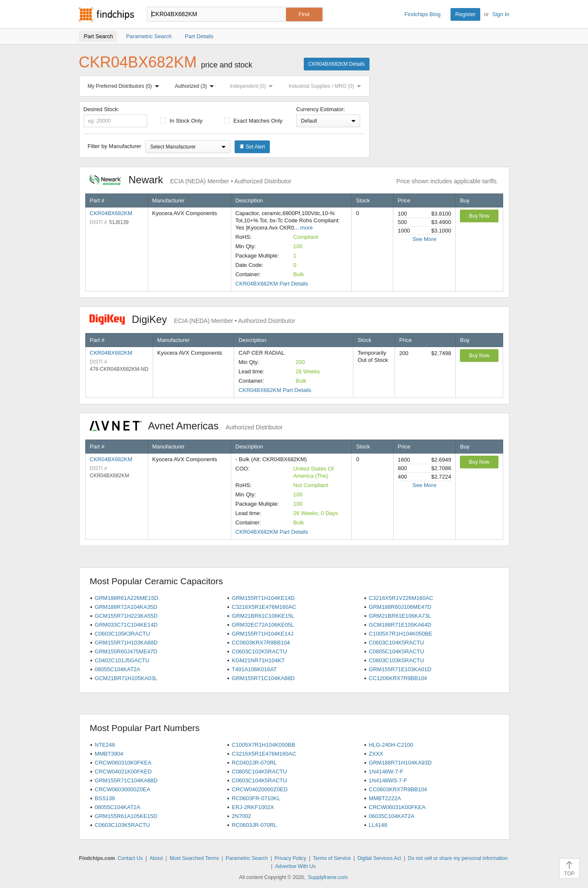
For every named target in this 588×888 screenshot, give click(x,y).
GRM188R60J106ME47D (400, 607)
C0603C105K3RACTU (122, 634)
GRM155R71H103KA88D (126, 643)
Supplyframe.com (328, 877)
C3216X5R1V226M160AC (401, 598)
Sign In (501, 14)
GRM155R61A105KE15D (126, 816)
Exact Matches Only (253, 121)
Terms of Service (332, 858)
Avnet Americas (186, 426)
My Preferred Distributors (125, 86)
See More (424, 239)
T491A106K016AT (254, 669)
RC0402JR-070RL (254, 763)
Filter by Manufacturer (115, 146)
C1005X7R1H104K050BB (263, 745)
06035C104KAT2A (391, 816)
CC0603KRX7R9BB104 (261, 643)
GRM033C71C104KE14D (126, 625)
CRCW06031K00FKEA (397, 807)
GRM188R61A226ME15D (126, 598)
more (307, 228)
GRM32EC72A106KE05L (263, 625)
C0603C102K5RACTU (259, 651)
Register (465, 14)
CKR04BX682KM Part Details (272, 284)
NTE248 (105, 745)
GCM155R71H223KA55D (126, 616)
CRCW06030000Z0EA (122, 789)
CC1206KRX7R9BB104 (398, 678)
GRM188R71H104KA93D (400, 763)
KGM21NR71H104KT (258, 660)
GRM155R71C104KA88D (263, 678)
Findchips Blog (422, 14)
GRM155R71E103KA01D (400, 669)
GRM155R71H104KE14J (262, 634)
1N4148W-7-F (386, 772)
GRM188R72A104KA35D (126, 607)
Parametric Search (247, 858)
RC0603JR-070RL (254, 825)
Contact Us (130, 858)
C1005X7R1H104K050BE (400, 634)
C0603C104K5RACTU (396, 643)
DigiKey (192, 319)
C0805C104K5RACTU (396, 651)
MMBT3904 (109, 754)
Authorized (196, 86)
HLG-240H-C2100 (391, 745)
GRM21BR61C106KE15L (263, 616)
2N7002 (241, 816)
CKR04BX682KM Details (337, 64)
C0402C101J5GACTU (122, 660)
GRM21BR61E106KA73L (400, 616)
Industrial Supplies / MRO (326, 86)
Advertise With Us (295, 866)
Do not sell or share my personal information (458, 858)
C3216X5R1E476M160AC (264, 607)
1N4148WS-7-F (388, 780)
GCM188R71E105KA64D (400, 625)
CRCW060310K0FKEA (123, 763)
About (156, 858)
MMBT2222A (385, 798)
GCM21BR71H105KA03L (126, 678)
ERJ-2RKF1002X (253, 807)
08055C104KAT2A (117, 669)
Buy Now (479, 216)
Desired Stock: (116, 117)
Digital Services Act (379, 858)
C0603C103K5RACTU (396, 660)
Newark (190, 180)
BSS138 (105, 798)
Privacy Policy (290, 858)
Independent (253, 86)
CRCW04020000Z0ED (260, 789)
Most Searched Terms (195, 858)
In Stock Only (181, 121)
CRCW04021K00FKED (123, 772)
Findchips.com (106, 14)
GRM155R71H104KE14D (263, 598)
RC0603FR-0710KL (256, 798)
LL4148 (378, 825)
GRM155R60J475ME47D (126, 651)
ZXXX (376, 754)
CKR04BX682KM (111, 213)
